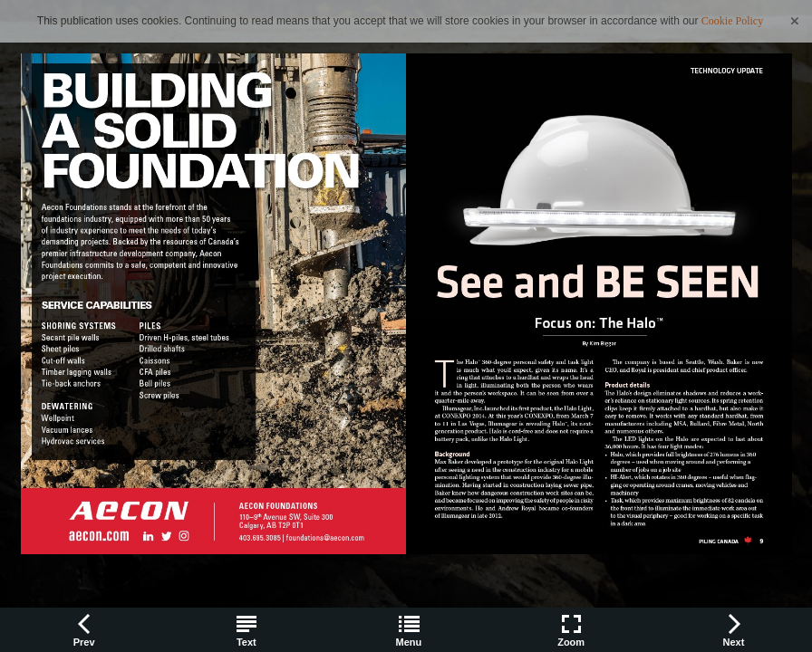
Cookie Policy (732, 21)
